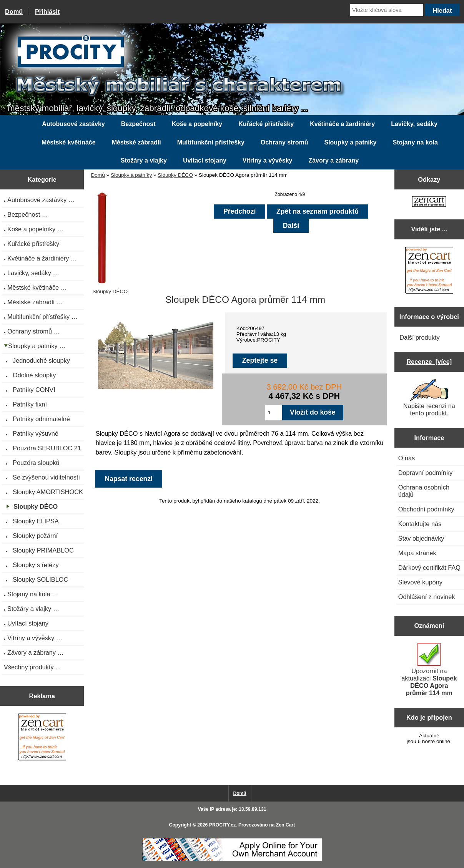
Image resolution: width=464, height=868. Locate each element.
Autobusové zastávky (73, 124)
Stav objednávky (421, 538)
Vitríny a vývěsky (268, 160)
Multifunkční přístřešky (211, 142)
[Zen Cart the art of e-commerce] (42, 738)
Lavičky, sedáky (414, 124)
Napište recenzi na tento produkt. (429, 398)
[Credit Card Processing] (232, 859)
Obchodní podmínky (426, 509)
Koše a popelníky (197, 124)
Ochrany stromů (284, 142)
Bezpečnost (138, 124)
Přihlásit (47, 12)
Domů (14, 12)
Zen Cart (286, 825)
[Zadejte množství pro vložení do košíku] (274, 413)
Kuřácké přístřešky (266, 124)
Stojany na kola (415, 142)
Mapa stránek (417, 553)
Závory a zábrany (333, 160)
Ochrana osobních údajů (424, 491)
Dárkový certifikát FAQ (429, 568)
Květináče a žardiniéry (342, 124)
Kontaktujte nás (420, 524)
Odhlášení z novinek (427, 597)
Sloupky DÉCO (175, 175)
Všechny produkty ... (32, 667)
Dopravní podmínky (425, 473)
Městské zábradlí (136, 142)
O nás (407, 458)
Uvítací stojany (205, 160)
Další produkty (419, 337)
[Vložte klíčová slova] (387, 10)
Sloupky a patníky (131, 175)
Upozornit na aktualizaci (429, 670)
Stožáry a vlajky (144, 160)
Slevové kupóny (420, 582)
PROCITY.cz (222, 825)
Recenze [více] (429, 362)
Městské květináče (69, 142)
